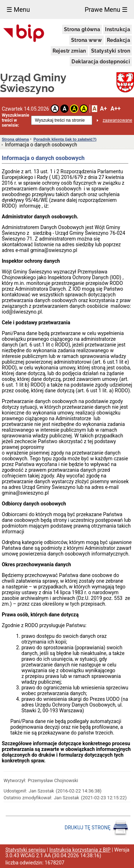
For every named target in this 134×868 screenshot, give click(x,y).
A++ (115, 109)
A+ (103, 109)
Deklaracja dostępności (101, 62)
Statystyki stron (111, 51)
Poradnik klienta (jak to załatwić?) (65, 139)
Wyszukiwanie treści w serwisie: (16, 120)
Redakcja (118, 40)
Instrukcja (118, 29)
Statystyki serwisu (26, 850)
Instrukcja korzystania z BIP (80, 850)
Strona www (86, 40)
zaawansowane (117, 120)
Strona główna (82, 29)
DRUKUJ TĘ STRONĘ (97, 828)
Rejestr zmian (69, 51)
